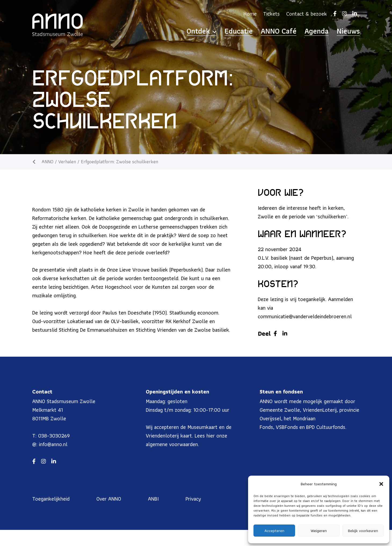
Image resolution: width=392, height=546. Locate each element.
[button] (381, 484)
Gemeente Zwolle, (280, 410)
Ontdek (238, 31)
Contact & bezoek (306, 14)
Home (250, 14)
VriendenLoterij (320, 410)
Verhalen (67, 162)
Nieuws (352, 31)
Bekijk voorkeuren (363, 531)
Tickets (271, 14)
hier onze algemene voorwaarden (186, 440)
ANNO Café (298, 31)
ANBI (153, 499)
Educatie (267, 31)
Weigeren (319, 531)
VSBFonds (287, 427)
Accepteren (274, 531)
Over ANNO (109, 499)
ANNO (48, 162)
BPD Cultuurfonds (326, 427)
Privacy (193, 499)
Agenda (327, 31)
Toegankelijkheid (51, 499)
